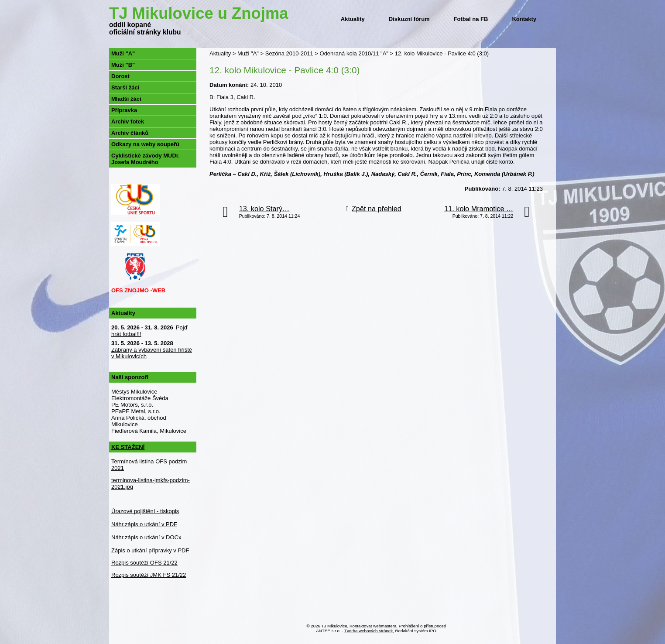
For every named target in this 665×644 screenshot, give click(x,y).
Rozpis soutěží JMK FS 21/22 (149, 575)
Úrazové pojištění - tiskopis (145, 511)
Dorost (120, 76)
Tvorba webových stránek (368, 631)
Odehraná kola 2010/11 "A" (354, 53)
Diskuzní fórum (409, 19)
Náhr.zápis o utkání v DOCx (146, 537)
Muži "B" (123, 65)
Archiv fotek (128, 122)
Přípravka (124, 110)
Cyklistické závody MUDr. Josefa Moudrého (146, 159)
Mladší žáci (126, 99)
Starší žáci (125, 87)
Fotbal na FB (471, 19)
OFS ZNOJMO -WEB (138, 290)
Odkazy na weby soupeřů (145, 144)
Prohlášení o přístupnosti (422, 626)
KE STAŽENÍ (128, 447)
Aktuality (353, 19)
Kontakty (524, 19)
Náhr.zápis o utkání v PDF (144, 524)
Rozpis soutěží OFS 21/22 (144, 563)
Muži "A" (248, 53)
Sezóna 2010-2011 (289, 53)
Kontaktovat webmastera (373, 626)
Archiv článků (130, 133)
